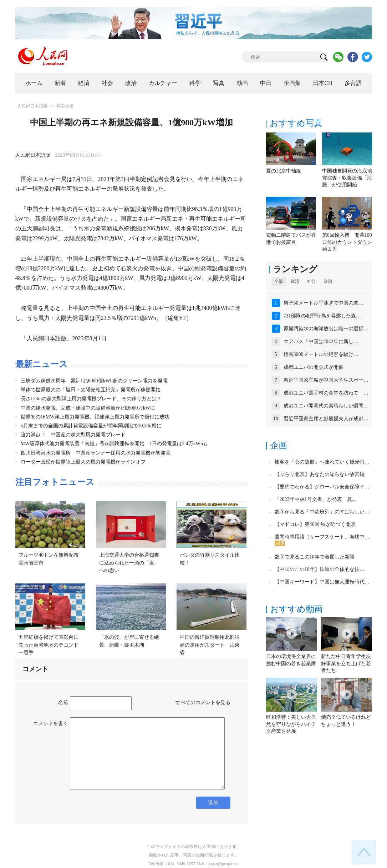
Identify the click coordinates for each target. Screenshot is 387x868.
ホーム (34, 83)
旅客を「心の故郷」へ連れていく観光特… (322, 462)
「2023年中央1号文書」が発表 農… (316, 499)
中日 (266, 83)
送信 (213, 802)
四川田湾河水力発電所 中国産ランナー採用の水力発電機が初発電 (96, 453)
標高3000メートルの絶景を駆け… (321, 354)
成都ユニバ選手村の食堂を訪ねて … (326, 393)
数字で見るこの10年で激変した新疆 (315, 557)
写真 (219, 83)
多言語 (353, 83)
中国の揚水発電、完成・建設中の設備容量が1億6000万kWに (88, 408)
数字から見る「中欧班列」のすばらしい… (322, 512)
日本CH (322, 83)
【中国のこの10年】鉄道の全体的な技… (320, 569)
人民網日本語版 (32, 106)
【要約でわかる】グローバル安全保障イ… (322, 487)
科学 (195, 83)
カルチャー (163, 83)
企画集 (292, 83)
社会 (107, 83)
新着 (60, 83)
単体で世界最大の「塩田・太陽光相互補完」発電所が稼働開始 (91, 390)
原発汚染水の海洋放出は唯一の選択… (326, 329)
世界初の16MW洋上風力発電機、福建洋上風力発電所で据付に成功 (95, 417)
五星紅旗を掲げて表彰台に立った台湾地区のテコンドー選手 (49, 645)
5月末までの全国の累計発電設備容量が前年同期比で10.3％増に (91, 426)
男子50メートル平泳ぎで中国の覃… (324, 303)
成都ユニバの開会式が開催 (314, 367)
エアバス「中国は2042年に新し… (321, 342)
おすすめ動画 (296, 609)
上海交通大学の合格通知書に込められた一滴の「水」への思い (129, 563)
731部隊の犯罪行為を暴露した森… (322, 316)
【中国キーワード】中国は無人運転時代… (322, 582)
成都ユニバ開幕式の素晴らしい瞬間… (326, 406)
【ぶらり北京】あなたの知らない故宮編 (320, 474)
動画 (242, 83)
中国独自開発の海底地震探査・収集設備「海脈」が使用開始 (347, 178)
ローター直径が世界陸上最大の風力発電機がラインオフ (83, 462)
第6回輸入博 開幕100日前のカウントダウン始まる (347, 242)
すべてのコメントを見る (203, 703)
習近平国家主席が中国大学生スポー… (326, 380)
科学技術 (65, 106)
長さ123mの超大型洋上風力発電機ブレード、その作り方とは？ (91, 399)
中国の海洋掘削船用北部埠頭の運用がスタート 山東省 (210, 645)
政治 (131, 83)
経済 (84, 83)
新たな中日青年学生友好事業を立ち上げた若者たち (346, 663)
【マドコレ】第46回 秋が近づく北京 (315, 524)
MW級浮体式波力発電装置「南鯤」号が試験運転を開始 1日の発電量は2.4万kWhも (114, 444)
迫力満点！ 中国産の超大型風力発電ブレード (73, 435)
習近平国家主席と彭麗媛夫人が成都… (326, 419)
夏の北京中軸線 (284, 171)
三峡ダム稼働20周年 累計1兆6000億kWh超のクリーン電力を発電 (94, 381)
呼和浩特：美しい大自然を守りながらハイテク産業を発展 (291, 724)
